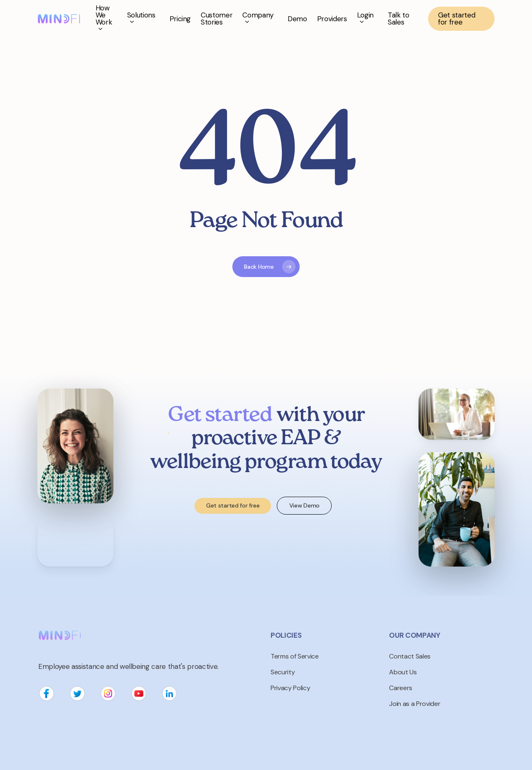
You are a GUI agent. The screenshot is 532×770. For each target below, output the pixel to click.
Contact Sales (410, 656)
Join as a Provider (415, 704)
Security (283, 672)
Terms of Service (295, 656)
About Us (403, 672)
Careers (401, 688)
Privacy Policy (290, 688)
